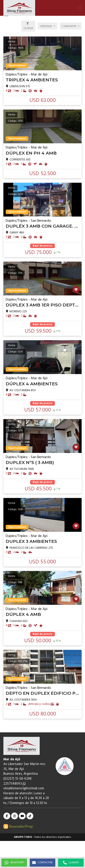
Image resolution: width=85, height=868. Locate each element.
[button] (79, 8)
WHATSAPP (14, 863)
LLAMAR (71, 863)
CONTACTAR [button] (42, 863)
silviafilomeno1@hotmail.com (24, 789)
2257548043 (15, 784)
